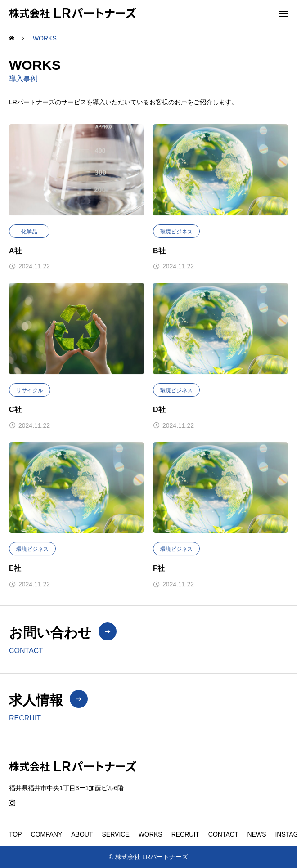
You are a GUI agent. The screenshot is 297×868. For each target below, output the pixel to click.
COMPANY (47, 834)
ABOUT (82, 834)
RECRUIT (185, 834)
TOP (16, 834)
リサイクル (30, 390)
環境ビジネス (176, 232)
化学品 (29, 232)
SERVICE (116, 834)
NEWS (256, 834)
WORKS (151, 834)
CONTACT (223, 834)
